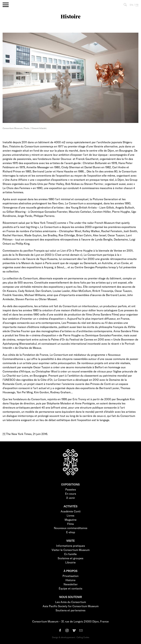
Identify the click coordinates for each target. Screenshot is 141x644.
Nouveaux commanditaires (71, 528)
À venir (71, 498)
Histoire (70, 580)
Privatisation (70, 576)
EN (131, 5)
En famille (70, 554)
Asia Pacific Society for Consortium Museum (71, 606)
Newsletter (71, 584)
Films (70, 524)
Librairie (70, 562)
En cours (71, 494)
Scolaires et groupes (70, 558)
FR (137, 5)
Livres (70, 515)
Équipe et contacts (70, 588)
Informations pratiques (70, 546)
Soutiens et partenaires (70, 610)
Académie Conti (71, 511)
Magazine (71, 520)
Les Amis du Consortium (71, 602)
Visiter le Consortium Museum (71, 550)
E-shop (71, 532)
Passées (71, 489)
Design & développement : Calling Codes (71, 637)
